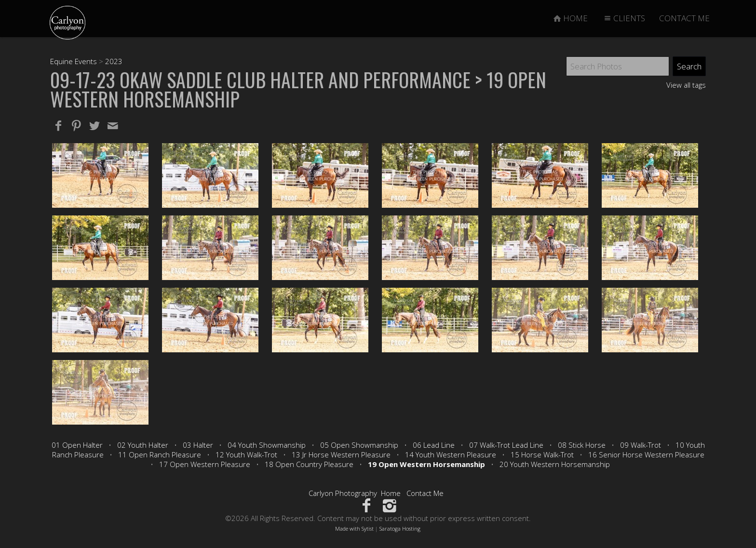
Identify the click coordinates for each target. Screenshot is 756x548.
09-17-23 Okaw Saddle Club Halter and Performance (260, 80)
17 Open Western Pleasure (205, 464)
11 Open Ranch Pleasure (160, 454)
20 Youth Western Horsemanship (555, 464)
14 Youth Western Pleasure (451, 454)
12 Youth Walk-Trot (246, 454)
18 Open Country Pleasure (309, 464)
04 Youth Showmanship (267, 445)
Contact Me (425, 493)
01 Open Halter (77, 445)
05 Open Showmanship (359, 445)
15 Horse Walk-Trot (542, 454)
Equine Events (74, 61)
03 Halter (198, 445)
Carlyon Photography (343, 493)
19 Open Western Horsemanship (426, 464)
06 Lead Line (434, 445)
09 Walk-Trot (641, 445)
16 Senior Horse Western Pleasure (646, 454)
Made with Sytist (354, 528)
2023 (114, 61)
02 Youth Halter (143, 445)
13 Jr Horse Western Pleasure (341, 454)
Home (391, 493)
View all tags (686, 85)
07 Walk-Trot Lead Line (506, 445)
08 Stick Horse (582, 445)
